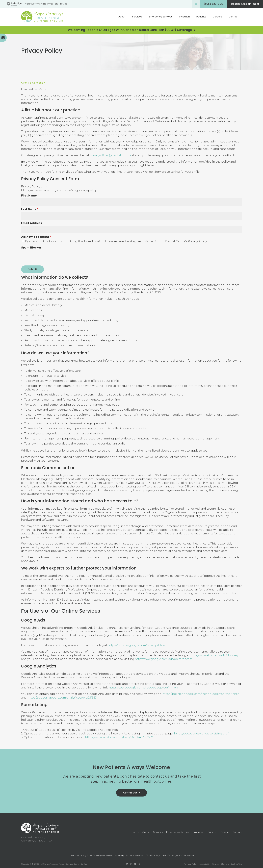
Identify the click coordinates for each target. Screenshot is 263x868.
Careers (217, 17)
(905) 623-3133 (212, 4)
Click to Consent (32, 83)
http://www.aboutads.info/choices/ (214, 655)
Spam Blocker (31, 248)
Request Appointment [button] (245, 4)
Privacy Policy (191, 864)
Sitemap (225, 864)
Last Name (30, 209)
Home (135, 832)
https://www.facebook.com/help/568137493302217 (119, 737)
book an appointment (123, 855)
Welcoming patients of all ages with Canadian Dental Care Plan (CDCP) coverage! (130, 30)
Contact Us (130, 793)
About (122, 17)
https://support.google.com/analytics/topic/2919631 (62, 698)
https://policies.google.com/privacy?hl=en (137, 645)
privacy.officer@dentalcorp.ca (111, 155)
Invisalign (184, 17)
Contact (234, 17)
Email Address (32, 223)
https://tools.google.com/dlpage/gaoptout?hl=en (143, 688)
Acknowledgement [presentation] (36, 237)
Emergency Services (161, 17)
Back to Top (236, 864)
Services (137, 17)
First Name (30, 196)
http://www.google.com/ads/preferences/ (163, 659)
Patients (201, 17)
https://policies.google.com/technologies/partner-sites (201, 694)
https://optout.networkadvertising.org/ (201, 734)
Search (216, 864)
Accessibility (205, 864)
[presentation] (47, 257)
